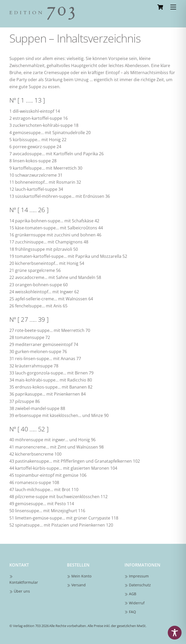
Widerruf (135, 603)
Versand (76, 585)
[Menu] (173, 7)
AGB (131, 594)
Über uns (20, 591)
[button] (9, 635)
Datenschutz (138, 585)
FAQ (130, 612)
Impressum (137, 576)
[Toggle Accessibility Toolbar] (175, 633)
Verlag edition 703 (27, 626)
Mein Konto (79, 576)
